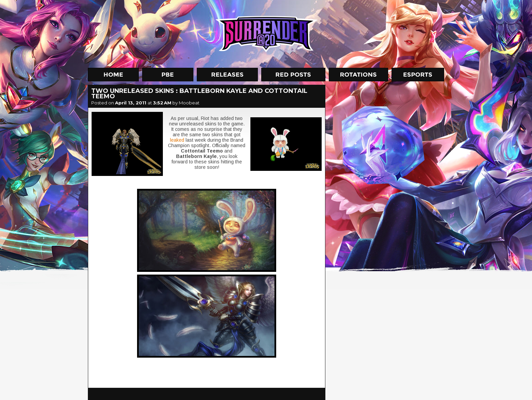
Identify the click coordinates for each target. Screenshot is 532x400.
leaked (177, 140)
